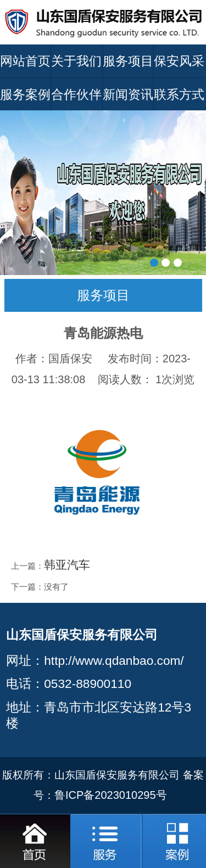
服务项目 (128, 61)
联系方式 (179, 94)
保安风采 (179, 61)
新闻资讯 (128, 94)
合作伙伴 (76, 94)
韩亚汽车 (67, 565)
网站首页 (25, 61)
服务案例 (25, 94)
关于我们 (76, 61)
